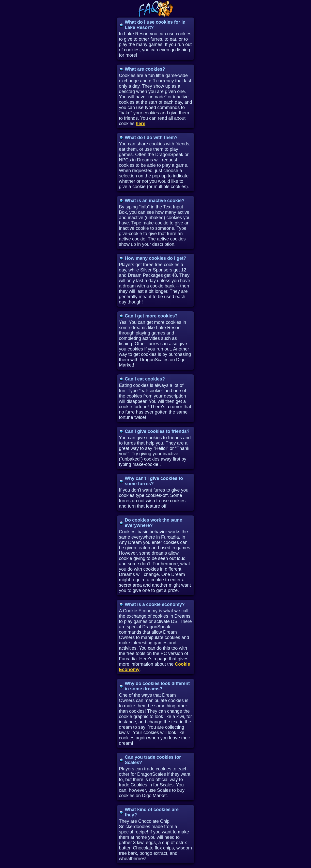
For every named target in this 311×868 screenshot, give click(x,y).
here (141, 124)
